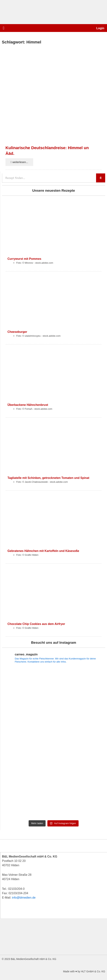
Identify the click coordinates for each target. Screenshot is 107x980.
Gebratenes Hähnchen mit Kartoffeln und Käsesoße (43, 551)
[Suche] (101, 178)
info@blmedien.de (24, 897)
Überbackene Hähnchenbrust (28, 405)
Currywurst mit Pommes (24, 259)
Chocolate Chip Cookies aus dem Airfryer (36, 624)
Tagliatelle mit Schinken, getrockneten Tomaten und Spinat (48, 478)
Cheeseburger (17, 332)
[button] (4, 28)
